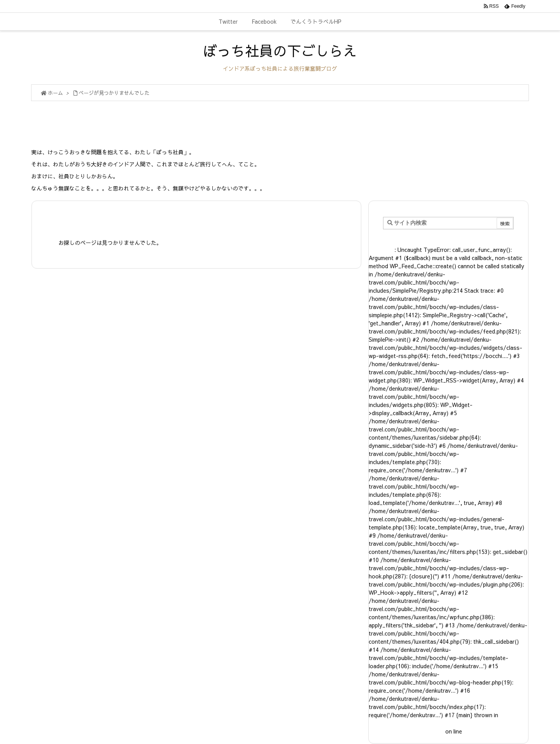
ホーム (55, 93)
